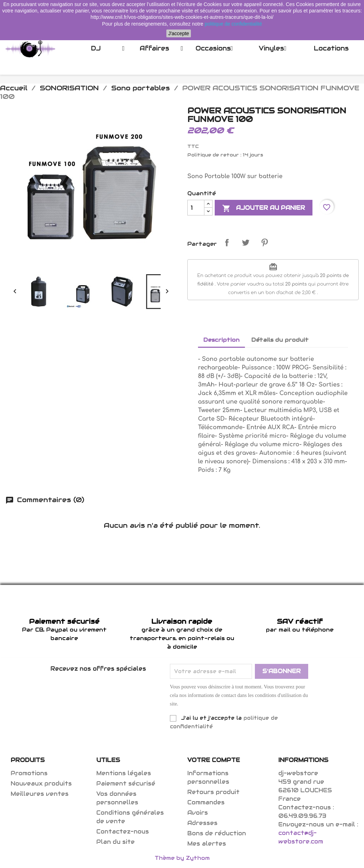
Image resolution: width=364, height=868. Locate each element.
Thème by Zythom (182, 858)
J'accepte (179, 33)
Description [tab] (221, 340)
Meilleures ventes (40, 794)
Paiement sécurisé (126, 784)
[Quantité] (196, 208)
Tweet (246, 243)
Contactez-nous (123, 832)
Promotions (29, 773)
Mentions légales (124, 773)
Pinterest (264, 243)
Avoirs (198, 813)
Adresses (202, 823)
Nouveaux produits (41, 784)
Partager (227, 243)
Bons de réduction (217, 833)
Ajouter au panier (264, 208)
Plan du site (116, 842)
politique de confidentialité (233, 24)
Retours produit (213, 792)
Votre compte (214, 760)
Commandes (206, 802)
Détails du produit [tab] (280, 340)
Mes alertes (207, 844)
